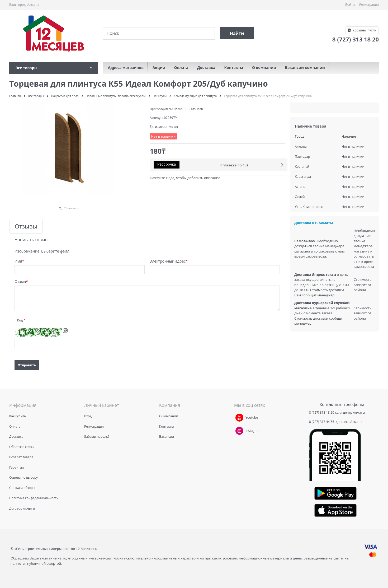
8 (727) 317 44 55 (322, 422)
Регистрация (369, 5)
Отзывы (26, 226)
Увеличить (72, 208)
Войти (350, 5)
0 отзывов (196, 109)
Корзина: (364, 30)
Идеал (178, 109)
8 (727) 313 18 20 (322, 412)
